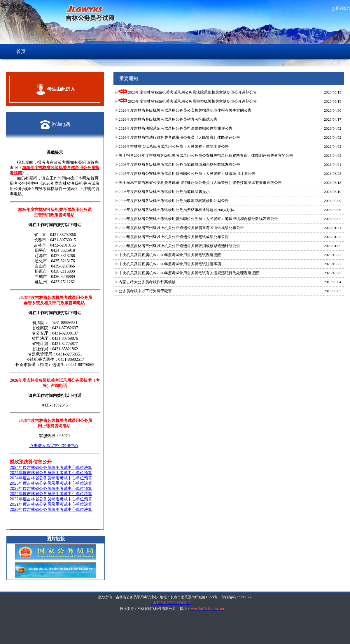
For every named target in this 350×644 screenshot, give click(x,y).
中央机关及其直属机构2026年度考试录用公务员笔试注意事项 (170, 264)
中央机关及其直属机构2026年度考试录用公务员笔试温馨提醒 (170, 255)
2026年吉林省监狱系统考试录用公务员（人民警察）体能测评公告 (174, 146)
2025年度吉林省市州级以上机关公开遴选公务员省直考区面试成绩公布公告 (181, 228)
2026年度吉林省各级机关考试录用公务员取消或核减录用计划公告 (174, 201)
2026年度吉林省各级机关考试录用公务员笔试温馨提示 (164, 192)
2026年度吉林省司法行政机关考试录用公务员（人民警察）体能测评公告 (179, 137)
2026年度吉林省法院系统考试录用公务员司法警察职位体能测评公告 (176, 128)
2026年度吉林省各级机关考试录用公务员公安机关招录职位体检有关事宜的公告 (185, 110)
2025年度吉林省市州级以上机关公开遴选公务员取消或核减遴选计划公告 (179, 246)
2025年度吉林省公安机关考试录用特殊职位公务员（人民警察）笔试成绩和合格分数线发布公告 (198, 219)
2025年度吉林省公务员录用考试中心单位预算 (51, 473)
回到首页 (343, 8)
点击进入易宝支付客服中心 (54, 446)
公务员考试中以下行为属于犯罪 (145, 291)
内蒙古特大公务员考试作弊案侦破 (147, 282)
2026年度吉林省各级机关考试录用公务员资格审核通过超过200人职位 (177, 210)
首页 (21, 51)
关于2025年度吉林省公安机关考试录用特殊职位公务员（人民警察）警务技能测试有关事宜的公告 (200, 183)
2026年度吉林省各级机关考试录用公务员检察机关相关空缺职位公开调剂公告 (187, 101)
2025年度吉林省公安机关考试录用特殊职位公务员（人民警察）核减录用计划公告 (187, 174)
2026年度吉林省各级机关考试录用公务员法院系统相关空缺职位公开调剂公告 (187, 92)
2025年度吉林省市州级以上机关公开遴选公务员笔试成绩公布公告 (174, 237)
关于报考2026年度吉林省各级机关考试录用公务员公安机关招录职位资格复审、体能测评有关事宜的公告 (206, 155)
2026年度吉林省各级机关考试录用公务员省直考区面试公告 (168, 119)
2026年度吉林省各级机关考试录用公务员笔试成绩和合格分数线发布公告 (179, 164)
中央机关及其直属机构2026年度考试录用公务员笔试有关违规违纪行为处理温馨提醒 (189, 273)
